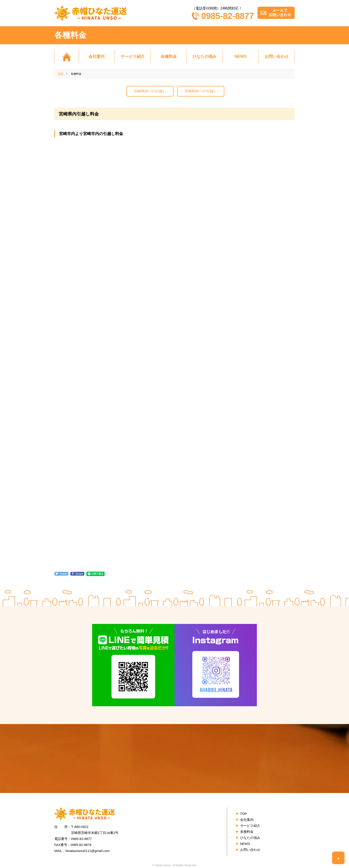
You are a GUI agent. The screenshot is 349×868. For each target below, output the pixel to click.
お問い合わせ (277, 57)
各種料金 (169, 57)
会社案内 (97, 57)
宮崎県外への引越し (201, 91)
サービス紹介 (133, 57)
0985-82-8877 (223, 16)
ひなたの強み (205, 57)
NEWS (241, 57)
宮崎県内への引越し (150, 91)
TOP (244, 814)
